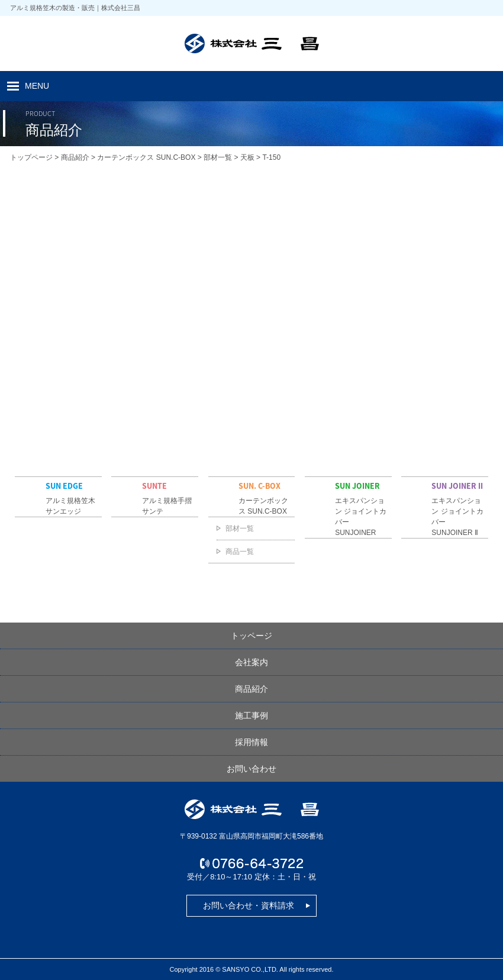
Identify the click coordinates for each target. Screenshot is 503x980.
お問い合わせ (251, 769)
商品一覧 (240, 552)
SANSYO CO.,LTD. (250, 969)
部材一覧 (240, 528)
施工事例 (251, 715)
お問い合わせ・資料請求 (249, 905)
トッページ (251, 636)
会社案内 (251, 662)
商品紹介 (251, 689)
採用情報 (251, 742)
